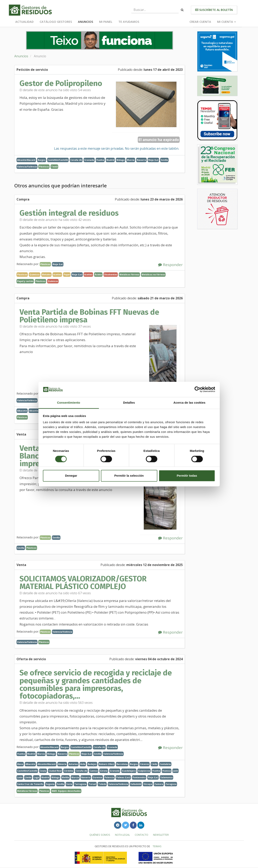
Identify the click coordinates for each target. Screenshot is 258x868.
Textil (54, 167)
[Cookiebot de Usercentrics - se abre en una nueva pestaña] (197, 389)
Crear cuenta (200, 22)
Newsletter (161, 835)
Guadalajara (129, 771)
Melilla (65, 777)
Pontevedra (139, 777)
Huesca (167, 771)
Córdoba (69, 771)
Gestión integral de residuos (69, 213)
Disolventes (111, 274)
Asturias (73, 764)
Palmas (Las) (123, 777)
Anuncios (85, 22)
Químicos (53, 281)
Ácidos (98, 274)
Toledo (102, 784)
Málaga (121, 160)
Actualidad (24, 22)
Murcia (131, 160)
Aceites (88, 274)
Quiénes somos (100, 835)
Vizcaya (148, 784)
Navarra (141, 160)
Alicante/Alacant (26, 160)
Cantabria (165, 764)
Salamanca (166, 777)
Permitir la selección (129, 476)
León (20, 777)
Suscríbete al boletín (214, 10)
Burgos (42, 160)
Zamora (159, 784)
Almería (62, 764)
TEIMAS (157, 846)
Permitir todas (187, 476)
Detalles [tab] (129, 403)
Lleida (28, 777)
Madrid (110, 160)
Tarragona (80, 784)
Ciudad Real (55, 771)
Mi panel (106, 22)
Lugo (36, 777)
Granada (89, 160)
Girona (104, 771)
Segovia (50, 784)
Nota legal (122, 835)
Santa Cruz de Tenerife (30, 784)
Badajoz (92, 764)
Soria (69, 784)
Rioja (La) (153, 160)
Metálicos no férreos (153, 274)
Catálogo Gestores (56, 22)
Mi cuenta (226, 22)
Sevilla (164, 160)
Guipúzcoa (144, 771)
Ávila (83, 764)
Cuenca (94, 771)
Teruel (92, 784)
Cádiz (154, 764)
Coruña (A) (76, 160)
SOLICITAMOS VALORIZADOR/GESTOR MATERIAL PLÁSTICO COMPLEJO (83, 583)
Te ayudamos (129, 22)
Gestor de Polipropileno (61, 83)
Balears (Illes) (107, 764)
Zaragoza (171, 784)
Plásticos (44, 167)
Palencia (109, 777)
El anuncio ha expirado (159, 140)
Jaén (176, 771)
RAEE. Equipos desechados (66, 791)
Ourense (97, 777)
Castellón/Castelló (58, 160)
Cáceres (145, 764)
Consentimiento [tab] (69, 403)
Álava (20, 764)
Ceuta (43, 771)
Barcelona (122, 764)
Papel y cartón (25, 281)
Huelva (100, 160)
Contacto (141, 835)
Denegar (71, 476)
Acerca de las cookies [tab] (189, 403)
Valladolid (136, 784)
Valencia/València (27, 167)
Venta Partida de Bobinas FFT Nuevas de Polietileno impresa (89, 316)
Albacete (22, 411)
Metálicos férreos (129, 274)
